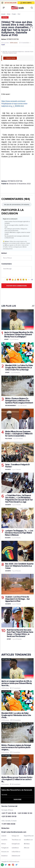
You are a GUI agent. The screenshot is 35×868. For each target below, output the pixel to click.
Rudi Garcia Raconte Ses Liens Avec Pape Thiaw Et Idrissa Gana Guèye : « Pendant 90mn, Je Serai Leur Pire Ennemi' (20, 633)
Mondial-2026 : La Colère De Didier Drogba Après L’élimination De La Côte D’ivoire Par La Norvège (19, 368)
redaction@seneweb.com (16, 832)
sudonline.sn (15, 848)
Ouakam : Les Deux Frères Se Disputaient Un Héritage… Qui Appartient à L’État (17, 599)
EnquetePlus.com (29, 836)
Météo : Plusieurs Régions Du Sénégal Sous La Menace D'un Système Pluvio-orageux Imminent (19, 401)
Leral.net (4, 836)
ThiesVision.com (16, 840)
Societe (8, 469)
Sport (6, 339)
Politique (8, 439)
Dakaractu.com (16, 856)
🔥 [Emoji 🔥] (21, 280)
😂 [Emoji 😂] (7, 280)
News (9, 14)
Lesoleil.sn (4, 840)
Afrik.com (27, 848)
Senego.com (15, 836)
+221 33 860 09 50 (9, 817)
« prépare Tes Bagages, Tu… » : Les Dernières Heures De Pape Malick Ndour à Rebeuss (19, 533)
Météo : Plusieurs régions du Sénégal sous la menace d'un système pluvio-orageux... (16, 747)
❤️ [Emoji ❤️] (10, 280)
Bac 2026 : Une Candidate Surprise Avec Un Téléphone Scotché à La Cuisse (19, 566)
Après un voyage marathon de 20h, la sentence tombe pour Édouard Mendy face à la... (17, 683)
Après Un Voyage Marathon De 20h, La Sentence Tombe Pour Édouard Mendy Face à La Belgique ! (19, 335)
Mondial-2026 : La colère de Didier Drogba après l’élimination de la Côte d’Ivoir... (16, 715)
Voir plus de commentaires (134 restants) (17, 204)
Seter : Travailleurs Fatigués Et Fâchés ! (17, 466)
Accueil (3, 14)
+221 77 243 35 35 (9, 813)
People (14, 14)
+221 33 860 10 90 (25, 813)
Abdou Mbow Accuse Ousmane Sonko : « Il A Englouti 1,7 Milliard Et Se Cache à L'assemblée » (19, 434)
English (3, 45)
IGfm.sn (3, 844)
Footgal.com (5, 848)
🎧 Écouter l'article (10, 58)
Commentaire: (17, 272)
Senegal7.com (16, 844)
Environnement (11, 405)
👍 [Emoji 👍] (13, 280)
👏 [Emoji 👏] (26, 280)
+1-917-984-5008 (8, 824)
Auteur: (17, 256)
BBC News (27, 844)
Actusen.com (5, 852)
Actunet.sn (4, 856)
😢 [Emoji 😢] (23, 280)
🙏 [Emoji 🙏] (15, 280)
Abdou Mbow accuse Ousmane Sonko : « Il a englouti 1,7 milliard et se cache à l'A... (17, 779)
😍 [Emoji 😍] (18, 280)
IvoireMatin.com (28, 840)
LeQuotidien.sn (16, 852)
